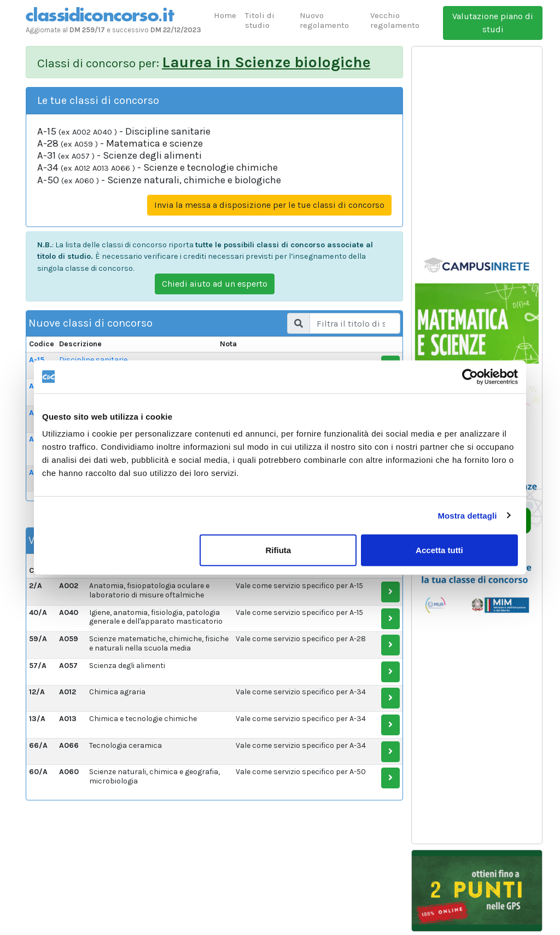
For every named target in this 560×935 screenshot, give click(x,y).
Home (225, 15)
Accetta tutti (439, 550)
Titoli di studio (260, 20)
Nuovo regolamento (324, 20)
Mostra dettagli (467, 515)
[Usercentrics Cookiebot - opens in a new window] (470, 376)
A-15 (37, 360)
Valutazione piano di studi (493, 23)
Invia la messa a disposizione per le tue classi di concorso (269, 205)
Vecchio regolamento (395, 20)
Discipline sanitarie (93, 360)
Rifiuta (279, 550)
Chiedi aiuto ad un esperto (215, 284)
